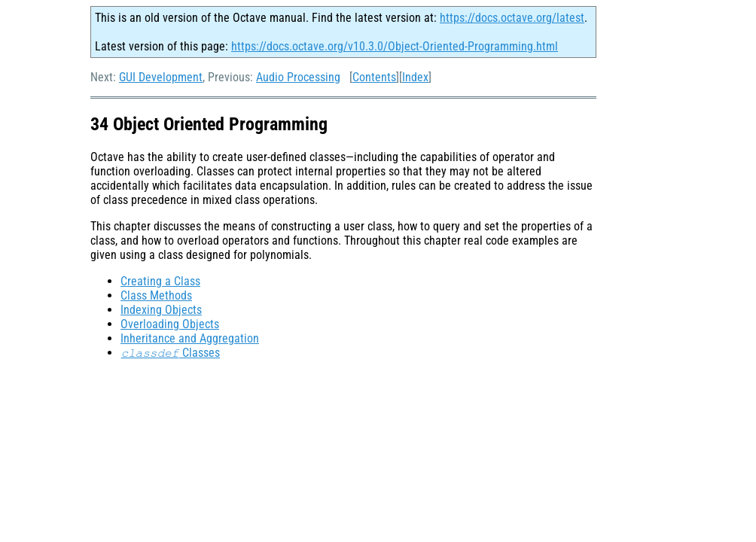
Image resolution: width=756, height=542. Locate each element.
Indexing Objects (161, 310)
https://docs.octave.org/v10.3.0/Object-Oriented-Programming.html (395, 46)
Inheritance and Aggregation (190, 338)
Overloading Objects (170, 324)
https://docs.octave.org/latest (512, 18)
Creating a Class (160, 281)
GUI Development (161, 77)
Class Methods (156, 295)
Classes (170, 353)
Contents (374, 77)
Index (415, 77)
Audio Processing (298, 77)
